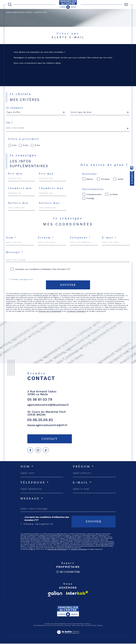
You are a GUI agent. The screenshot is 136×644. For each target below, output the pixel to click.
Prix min (15, 174)
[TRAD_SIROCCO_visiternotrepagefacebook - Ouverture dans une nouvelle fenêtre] (30, 451)
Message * (15, 252)
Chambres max (51, 188)
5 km (14, 145)
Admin (73, 626)
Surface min (18, 203)
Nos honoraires (39, 626)
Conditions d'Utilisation (77, 311)
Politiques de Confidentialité (50, 311)
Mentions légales (63, 626)
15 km (37, 145)
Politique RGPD (90, 626)
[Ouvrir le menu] (126, 4)
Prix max (46, 174)
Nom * (11, 238)
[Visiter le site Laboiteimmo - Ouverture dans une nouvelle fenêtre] (68, 635)
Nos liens (80, 626)
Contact (132, 178)
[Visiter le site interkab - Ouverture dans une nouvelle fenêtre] (77, 593)
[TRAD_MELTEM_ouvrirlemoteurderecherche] (10, 4)
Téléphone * (80, 238)
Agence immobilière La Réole (19, 12)
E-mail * (109, 238)
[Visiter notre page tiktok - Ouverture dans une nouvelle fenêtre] (46, 451)
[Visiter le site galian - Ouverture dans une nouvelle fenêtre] (55, 594)
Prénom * (46, 238)
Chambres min (20, 188)
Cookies (100, 626)
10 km (26, 145)
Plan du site (51, 626)
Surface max (49, 203)
